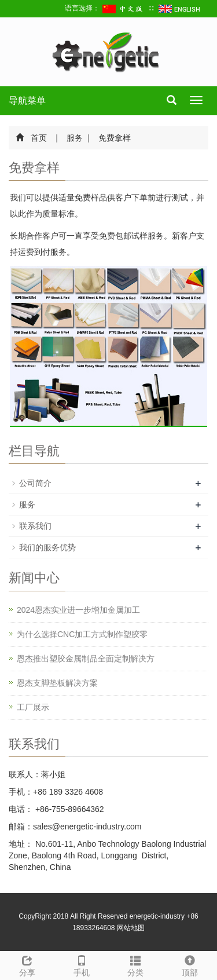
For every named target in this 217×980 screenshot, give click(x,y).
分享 (27, 964)
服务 (75, 138)
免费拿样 (114, 138)
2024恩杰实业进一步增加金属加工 (78, 610)
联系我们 (35, 526)
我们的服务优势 (47, 547)
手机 (82, 964)
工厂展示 (33, 707)
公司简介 (35, 483)
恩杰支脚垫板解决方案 (57, 683)
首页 (39, 138)
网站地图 (131, 928)
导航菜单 (27, 100)
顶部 (190, 964)
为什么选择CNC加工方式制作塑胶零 (82, 634)
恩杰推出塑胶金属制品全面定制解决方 (86, 659)
